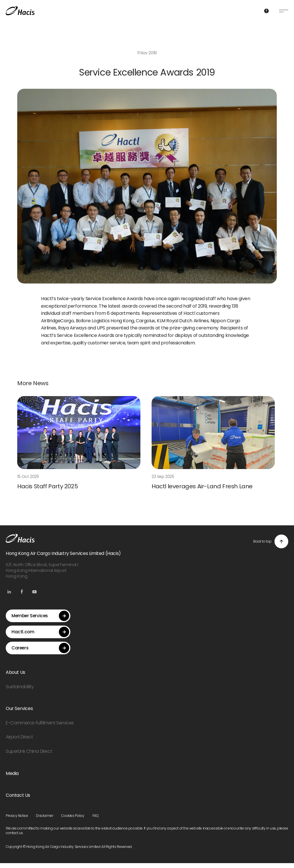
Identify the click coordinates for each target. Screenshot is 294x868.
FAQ (96, 820)
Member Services (40, 621)
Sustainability (20, 691)
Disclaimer (45, 820)
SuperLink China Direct (29, 756)
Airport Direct (19, 742)
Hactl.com (40, 637)
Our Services (19, 713)
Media (12, 778)
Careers (40, 653)
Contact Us (18, 800)
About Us (16, 677)
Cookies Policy (73, 820)
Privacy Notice (17, 820)
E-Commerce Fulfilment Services (40, 728)
